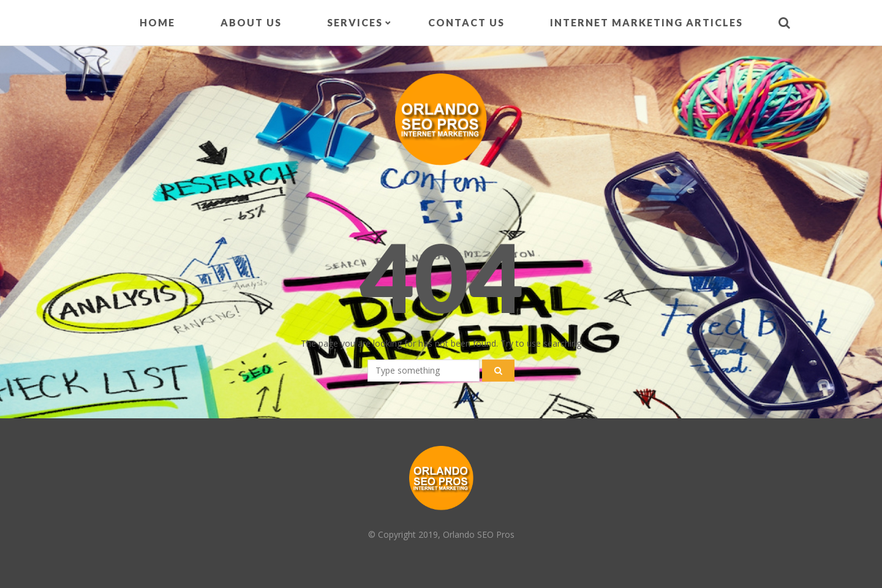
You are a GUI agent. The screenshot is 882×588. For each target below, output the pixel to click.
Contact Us (466, 22)
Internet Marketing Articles (646, 22)
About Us (251, 22)
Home (157, 22)
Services (355, 22)
